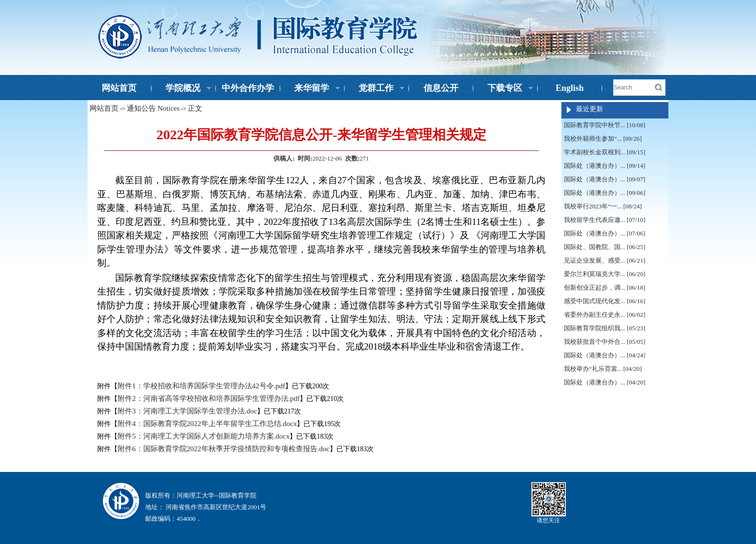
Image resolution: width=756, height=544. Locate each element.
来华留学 (310, 89)
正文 (195, 108)
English (570, 88)
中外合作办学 (248, 88)
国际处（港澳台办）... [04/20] (605, 382)
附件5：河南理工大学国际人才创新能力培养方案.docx (204, 436)
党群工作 (375, 89)
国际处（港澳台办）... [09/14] (605, 166)
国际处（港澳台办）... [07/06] (605, 233)
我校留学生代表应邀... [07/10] (605, 220)
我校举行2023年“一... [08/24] (603, 206)
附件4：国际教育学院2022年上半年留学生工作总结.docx (207, 424)
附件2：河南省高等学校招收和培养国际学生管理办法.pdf (209, 398)
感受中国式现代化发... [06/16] (605, 301)
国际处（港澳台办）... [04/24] (605, 355)
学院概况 (181, 89)
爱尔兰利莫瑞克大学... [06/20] (605, 274)
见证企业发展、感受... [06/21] (605, 260)
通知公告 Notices (153, 108)
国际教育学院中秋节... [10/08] (605, 125)
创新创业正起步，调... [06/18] (605, 287)
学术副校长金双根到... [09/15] (605, 152)
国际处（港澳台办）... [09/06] (605, 193)
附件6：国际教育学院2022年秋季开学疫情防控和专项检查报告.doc (224, 449)
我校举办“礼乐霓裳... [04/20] (603, 369)
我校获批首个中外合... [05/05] (605, 342)
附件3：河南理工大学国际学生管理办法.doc (187, 411)
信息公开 (441, 88)
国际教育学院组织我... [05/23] (605, 328)
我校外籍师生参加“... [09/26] (603, 139)
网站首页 (119, 88)
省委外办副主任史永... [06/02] (605, 315)
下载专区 (503, 89)
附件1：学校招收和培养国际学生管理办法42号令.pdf (201, 386)
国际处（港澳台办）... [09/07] (605, 179)
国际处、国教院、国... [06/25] (605, 247)
